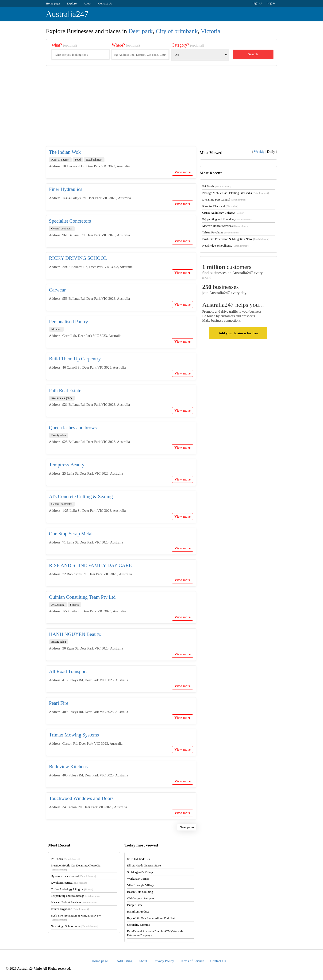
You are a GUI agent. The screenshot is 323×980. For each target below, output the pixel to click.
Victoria (211, 31)
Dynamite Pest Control (225, 199)
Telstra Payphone (221, 232)
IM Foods (217, 186)
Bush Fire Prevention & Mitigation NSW (236, 239)
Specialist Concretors (70, 221)
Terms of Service (192, 961)
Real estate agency (62, 398)
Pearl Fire (59, 703)
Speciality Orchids (138, 925)
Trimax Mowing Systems (74, 735)
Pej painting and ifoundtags (227, 219)
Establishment (94, 160)
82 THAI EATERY (139, 859)
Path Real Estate (65, 390)
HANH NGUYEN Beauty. (75, 634)
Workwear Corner (138, 879)
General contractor (62, 228)
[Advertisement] (162, 110)
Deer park (140, 31)
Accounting (58, 605)
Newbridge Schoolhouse (226, 246)
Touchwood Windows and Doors (81, 798)
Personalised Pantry (69, 322)
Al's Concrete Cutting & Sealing (81, 496)
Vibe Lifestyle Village (140, 885)
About (87, 3)
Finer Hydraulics (66, 189)
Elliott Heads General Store (144, 865)
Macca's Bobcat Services (226, 226)
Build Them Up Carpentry (75, 359)
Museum (56, 329)
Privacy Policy (164, 961)
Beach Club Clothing (140, 892)
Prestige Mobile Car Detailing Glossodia (236, 193)
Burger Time (135, 905)
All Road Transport (68, 671)
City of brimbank (177, 31)
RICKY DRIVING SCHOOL (78, 258)
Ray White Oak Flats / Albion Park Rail (151, 918)
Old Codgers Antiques (141, 898)
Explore (72, 3)
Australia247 (67, 14)
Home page (53, 3)
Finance (74, 605)
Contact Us (105, 3)
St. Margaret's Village (140, 872)
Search (253, 54)
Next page (187, 827)
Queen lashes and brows (73, 428)
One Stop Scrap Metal (71, 534)
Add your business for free (238, 333)
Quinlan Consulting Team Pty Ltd (82, 597)
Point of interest (60, 160)
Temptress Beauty (67, 465)
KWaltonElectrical (220, 206)
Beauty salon (59, 435)
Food (78, 160)
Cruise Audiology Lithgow (223, 213)
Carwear (57, 290)
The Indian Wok (65, 152)
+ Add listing (123, 961)
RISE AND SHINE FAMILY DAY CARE (90, 565)
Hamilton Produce (138, 911)
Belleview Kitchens (68, 767)
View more (183, 172)
